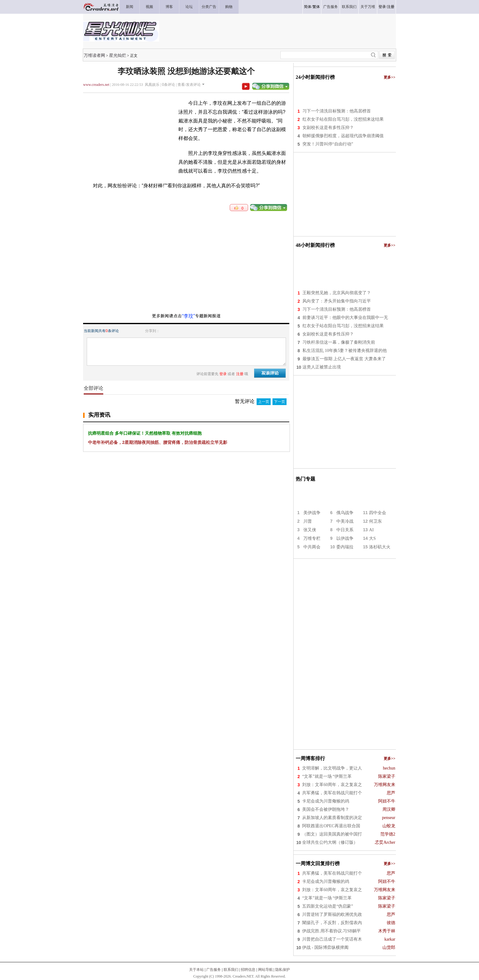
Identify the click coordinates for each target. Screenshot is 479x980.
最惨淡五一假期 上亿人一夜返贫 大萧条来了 (344, 359)
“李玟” (189, 316)
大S (372, 538)
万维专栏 (312, 538)
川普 (308, 521)
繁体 (316, 7)
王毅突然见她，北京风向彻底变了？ (337, 293)
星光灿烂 (118, 55)
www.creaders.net (96, 85)
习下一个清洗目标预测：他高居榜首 (337, 111)
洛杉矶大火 (380, 547)
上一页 (264, 402)
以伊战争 (345, 538)
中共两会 (312, 547)
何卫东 (375, 521)
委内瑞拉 (345, 547)
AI (371, 530)
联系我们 (231, 970)
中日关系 (345, 530)
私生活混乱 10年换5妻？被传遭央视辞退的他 (345, 351)
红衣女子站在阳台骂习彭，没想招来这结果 (343, 119)
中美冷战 (345, 521)
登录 (382, 7)
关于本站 (196, 970)
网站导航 (265, 970)
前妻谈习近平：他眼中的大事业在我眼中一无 (345, 318)
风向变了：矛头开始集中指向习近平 (337, 301)
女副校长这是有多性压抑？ (328, 128)
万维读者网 (94, 55)
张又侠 (310, 530)
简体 (308, 7)
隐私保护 (283, 970)
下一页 (280, 402)
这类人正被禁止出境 (322, 367)
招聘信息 (248, 970)
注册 (391, 7)
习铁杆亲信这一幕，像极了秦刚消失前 (339, 342)
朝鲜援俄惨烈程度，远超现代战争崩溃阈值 (343, 136)
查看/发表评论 (189, 85)
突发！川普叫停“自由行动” (328, 144)
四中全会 (378, 513)
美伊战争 (312, 513)
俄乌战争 (345, 513)
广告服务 (214, 970)
